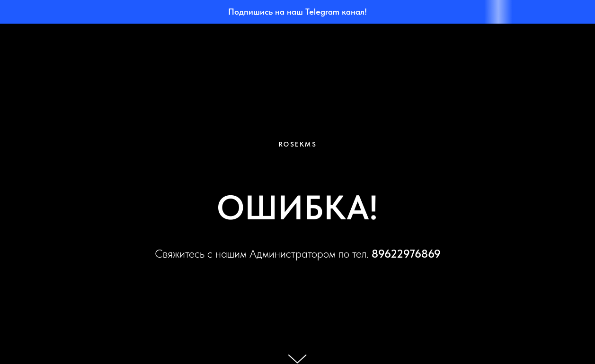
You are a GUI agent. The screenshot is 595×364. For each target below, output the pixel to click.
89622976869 (406, 254)
